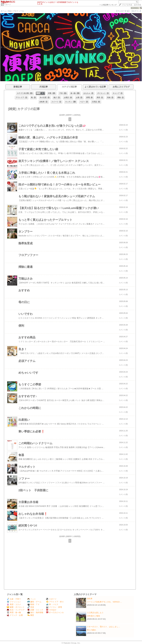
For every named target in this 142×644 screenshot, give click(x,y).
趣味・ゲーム (34, 602)
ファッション (14, 602)
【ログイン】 (136, 11)
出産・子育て (14, 599)
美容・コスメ (14, 604)
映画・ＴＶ (33, 604)
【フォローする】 (123, 11)
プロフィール (18, 11)
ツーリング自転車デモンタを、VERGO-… (104, 602)
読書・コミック (35, 610)
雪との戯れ (91, 630)
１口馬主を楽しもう (95, 613)
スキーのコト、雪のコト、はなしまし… (103, 627)
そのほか (51, 610)
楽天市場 (137, 5)
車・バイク (52, 604)
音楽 (31, 607)
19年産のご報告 (93, 616)
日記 (10, 11)
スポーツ (7, 5)
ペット (32, 599)
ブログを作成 (127, 5)
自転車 (90, 599)
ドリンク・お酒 (15, 615)
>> (108, 5)
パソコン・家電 (54, 607)
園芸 (31, 615)
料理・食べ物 (14, 612)
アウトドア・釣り (55, 602)
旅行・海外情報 (35, 612)
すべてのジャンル (55, 612)
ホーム (3, 11)
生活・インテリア (16, 610)
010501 (135, 8)
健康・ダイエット (16, 607)
